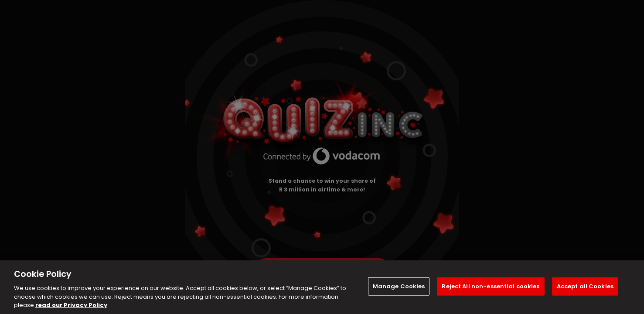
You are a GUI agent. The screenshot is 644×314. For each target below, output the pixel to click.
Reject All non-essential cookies (491, 286)
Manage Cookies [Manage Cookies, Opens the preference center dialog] (399, 286)
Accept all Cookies (585, 286)
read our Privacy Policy (71, 305)
